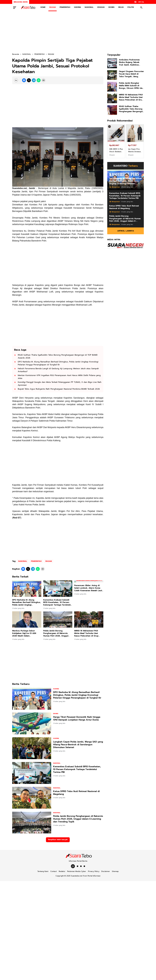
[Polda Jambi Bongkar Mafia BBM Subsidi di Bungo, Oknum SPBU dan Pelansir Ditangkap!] (112, 87)
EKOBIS (111, 7)
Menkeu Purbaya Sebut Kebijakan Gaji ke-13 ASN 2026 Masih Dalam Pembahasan (24, 633)
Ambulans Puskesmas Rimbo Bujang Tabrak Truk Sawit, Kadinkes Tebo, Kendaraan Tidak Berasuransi (130, 62)
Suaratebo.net (77, 876)
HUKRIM (77, 7)
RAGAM (53, 7)
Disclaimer (106, 871)
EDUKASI (101, 7)
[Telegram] (34, 80)
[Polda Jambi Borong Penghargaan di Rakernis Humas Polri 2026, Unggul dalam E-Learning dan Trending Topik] (58, 619)
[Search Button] (141, 8)
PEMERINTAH (65, 7)
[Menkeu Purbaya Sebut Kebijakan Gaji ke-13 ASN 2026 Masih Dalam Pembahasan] (27, 619)
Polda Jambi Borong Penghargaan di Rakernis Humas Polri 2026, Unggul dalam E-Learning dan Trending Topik (56, 633)
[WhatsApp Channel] (73, 866)
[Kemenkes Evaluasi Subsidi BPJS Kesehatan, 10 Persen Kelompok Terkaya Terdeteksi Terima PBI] (58, 588)
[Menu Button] (15, 8)
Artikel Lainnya (126, 231)
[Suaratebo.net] (78, 857)
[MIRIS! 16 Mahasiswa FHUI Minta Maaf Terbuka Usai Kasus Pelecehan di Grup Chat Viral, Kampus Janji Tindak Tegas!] (89, 619)
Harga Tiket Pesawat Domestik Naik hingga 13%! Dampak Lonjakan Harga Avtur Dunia (77, 718)
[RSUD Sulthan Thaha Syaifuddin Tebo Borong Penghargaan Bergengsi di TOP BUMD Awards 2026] (112, 110)
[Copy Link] (44, 80)
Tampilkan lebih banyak (58, 840)
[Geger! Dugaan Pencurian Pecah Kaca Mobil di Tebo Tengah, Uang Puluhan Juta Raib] (112, 75)
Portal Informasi (94, 876)
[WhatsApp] (39, 80)
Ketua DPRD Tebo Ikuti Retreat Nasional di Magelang (76, 793)
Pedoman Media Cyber (77, 871)
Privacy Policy (94, 871)
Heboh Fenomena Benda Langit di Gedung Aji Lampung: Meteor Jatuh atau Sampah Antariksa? (58, 370)
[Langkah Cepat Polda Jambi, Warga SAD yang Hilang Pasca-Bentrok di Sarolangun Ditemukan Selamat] (32, 748)
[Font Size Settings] (16, 80)
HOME (43, 7)
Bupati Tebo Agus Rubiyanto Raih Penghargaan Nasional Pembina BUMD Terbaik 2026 (59, 389)
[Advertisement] (78, 32)
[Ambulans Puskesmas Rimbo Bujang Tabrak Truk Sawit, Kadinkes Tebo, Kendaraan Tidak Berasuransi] (112, 63)
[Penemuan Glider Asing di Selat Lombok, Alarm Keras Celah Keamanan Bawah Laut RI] (89, 588)
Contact (54, 871)
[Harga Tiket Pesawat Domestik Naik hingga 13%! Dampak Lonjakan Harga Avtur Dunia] (32, 723)
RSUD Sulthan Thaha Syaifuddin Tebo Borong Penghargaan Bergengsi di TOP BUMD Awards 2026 (58, 356)
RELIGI (121, 7)
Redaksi (62, 871)
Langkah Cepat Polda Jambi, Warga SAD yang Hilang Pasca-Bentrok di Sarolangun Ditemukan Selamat (78, 745)
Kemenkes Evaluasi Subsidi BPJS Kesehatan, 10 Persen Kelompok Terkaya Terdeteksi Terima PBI (58, 602)
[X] (29, 80)
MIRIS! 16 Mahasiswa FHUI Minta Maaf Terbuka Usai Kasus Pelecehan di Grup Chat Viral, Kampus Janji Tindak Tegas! (86, 633)
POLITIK (131, 7)
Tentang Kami (43, 871)
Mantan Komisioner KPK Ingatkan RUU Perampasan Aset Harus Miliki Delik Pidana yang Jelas (59, 377)
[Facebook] (24, 80)
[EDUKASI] (81, 866)
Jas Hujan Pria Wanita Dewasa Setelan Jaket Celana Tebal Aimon (134, 150)
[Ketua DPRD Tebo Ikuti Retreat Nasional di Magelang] (32, 798)
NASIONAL (89, 7)
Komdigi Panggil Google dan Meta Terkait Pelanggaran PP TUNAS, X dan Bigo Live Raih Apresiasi (60, 384)
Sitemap (115, 871)
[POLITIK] (78, 866)
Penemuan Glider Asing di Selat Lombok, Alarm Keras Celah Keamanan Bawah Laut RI (88, 602)
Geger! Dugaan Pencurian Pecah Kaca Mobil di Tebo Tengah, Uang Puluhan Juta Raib (131, 74)
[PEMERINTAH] (84, 866)
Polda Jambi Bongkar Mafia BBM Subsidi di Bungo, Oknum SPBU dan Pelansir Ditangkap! (131, 86)
